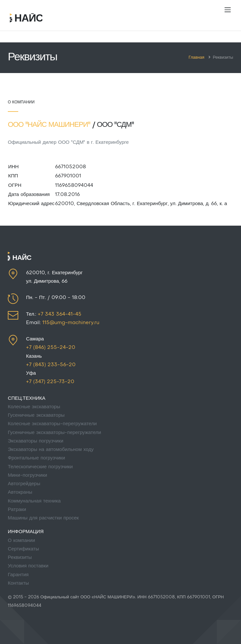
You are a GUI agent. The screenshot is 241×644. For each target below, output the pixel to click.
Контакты (18, 583)
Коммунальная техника (34, 501)
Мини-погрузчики (28, 475)
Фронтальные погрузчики (36, 458)
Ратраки (17, 510)
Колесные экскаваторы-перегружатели (52, 424)
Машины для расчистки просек (43, 518)
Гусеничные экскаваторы (36, 415)
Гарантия (18, 575)
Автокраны (20, 492)
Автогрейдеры (24, 484)
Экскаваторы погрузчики (35, 441)
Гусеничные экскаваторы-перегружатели (54, 433)
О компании (21, 541)
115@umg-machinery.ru (71, 323)
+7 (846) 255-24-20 (51, 348)
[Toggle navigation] (228, 10)
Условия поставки (28, 566)
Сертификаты (23, 549)
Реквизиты (20, 558)
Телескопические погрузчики (40, 467)
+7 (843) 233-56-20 (51, 365)
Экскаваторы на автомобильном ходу (51, 450)
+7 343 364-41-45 (60, 314)
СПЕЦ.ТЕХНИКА (27, 398)
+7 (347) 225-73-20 (50, 382)
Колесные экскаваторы (34, 407)
